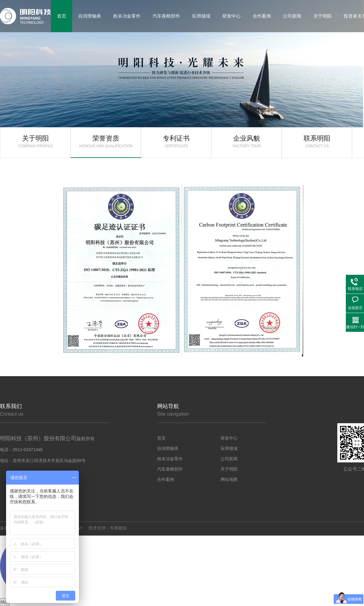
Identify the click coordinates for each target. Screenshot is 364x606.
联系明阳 (317, 141)
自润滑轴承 (168, 448)
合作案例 (166, 479)
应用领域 (229, 448)
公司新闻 (229, 459)
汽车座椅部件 (170, 469)
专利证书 (176, 141)
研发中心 (229, 438)
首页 (161, 438)
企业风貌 (247, 141)
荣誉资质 (106, 141)
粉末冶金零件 (170, 459)
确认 (5, 602)
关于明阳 (35, 141)
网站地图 (229, 479)
